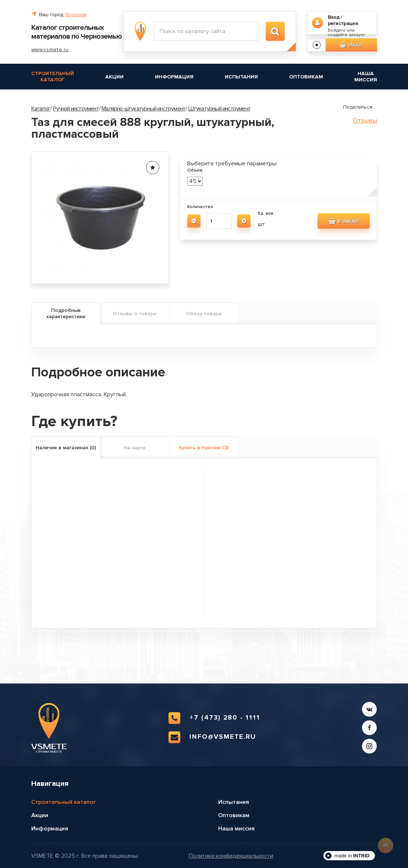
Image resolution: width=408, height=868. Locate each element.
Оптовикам (306, 77)
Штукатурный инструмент (219, 109)
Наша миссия (366, 77)
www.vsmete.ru (50, 50)
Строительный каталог (53, 77)
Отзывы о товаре (135, 314)
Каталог (41, 109)
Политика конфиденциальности (231, 856)
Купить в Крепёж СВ (204, 448)
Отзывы (365, 121)
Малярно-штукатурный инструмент (143, 109)
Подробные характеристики (66, 313)
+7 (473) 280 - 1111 (214, 718)
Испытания (241, 77)
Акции (114, 77)
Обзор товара (204, 314)
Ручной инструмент (76, 109)
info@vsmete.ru (212, 737)
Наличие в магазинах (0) (66, 448)
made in (352, 856)
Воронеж (76, 15)
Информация (174, 77)
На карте (135, 448)
